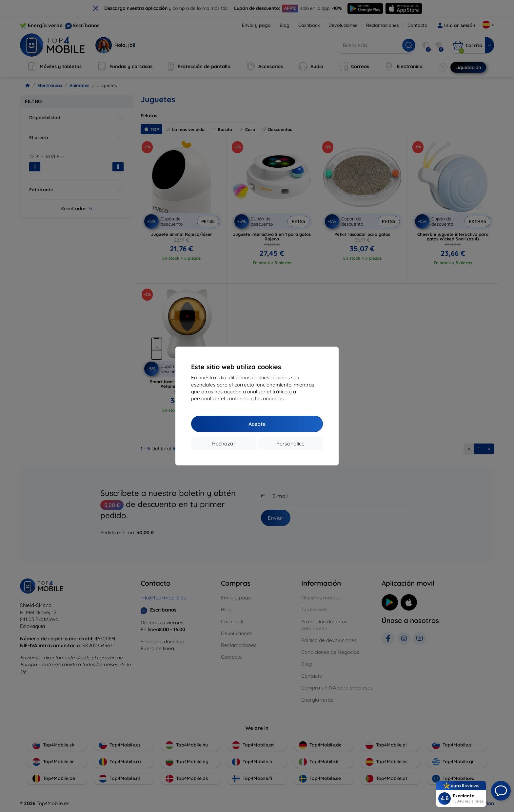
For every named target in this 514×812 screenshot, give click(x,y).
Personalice (290, 444)
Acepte (257, 424)
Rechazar (224, 444)
